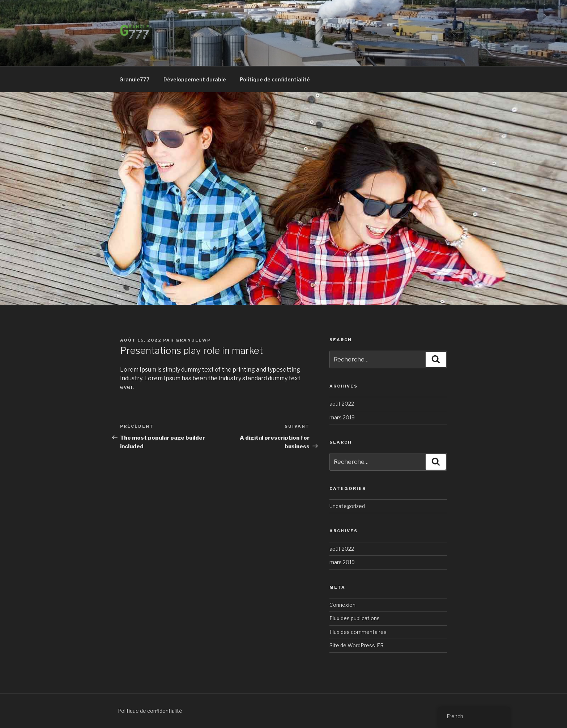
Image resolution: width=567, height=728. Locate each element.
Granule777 (135, 79)
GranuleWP (193, 340)
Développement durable (195, 79)
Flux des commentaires (358, 632)
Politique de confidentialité (275, 79)
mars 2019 (342, 417)
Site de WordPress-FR (357, 645)
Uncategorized (347, 506)
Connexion (342, 605)
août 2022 (342, 404)
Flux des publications (355, 618)
